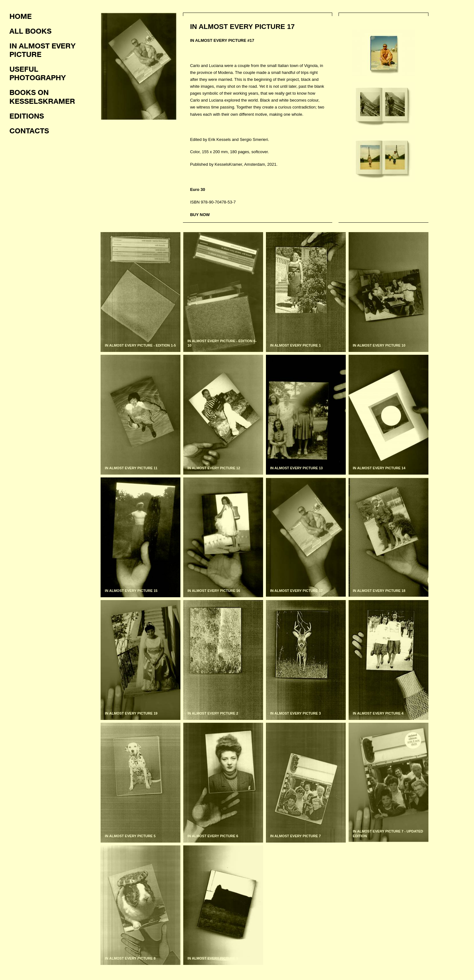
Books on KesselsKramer (42, 96)
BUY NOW (200, 215)
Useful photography (38, 73)
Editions (27, 116)
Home (21, 16)
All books (30, 31)
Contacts (29, 131)
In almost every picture (42, 50)
